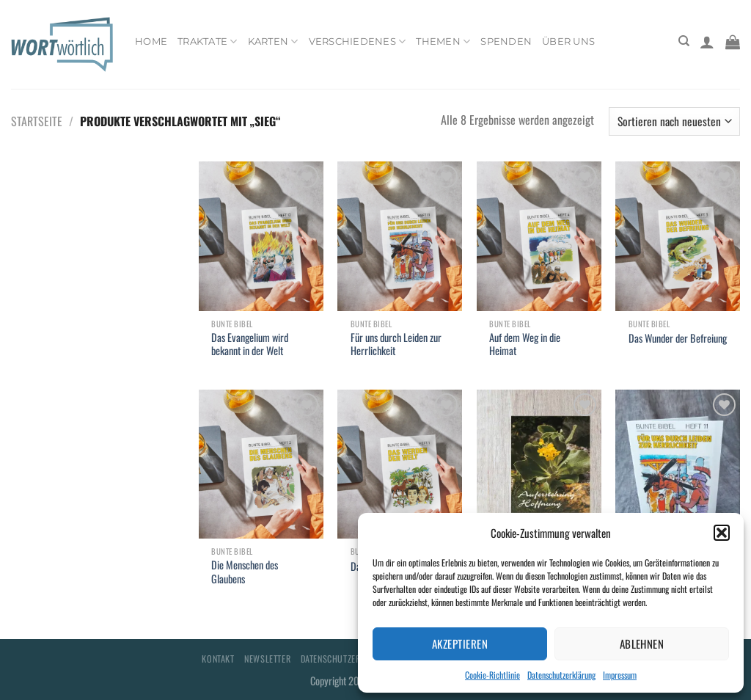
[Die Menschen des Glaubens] (261, 464)
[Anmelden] (707, 42)
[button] (722, 533)
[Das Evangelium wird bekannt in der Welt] (261, 236)
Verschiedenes (358, 41)
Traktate (208, 41)
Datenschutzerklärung (561, 675)
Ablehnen (642, 644)
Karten (273, 41)
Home (151, 41)
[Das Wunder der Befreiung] (678, 236)
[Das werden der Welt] (400, 464)
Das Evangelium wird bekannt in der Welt (250, 344)
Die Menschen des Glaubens (245, 572)
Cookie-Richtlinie (492, 675)
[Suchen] (684, 41)
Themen (443, 41)
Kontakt (218, 659)
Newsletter (267, 659)
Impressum (620, 675)
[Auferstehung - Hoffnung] (539, 464)
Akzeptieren (460, 644)
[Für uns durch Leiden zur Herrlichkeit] (400, 236)
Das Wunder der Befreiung (678, 339)
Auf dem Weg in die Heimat (525, 344)
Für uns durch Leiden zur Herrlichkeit (396, 344)
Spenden (506, 41)
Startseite (37, 121)
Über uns (568, 41)
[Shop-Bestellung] (674, 121)
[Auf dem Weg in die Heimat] (539, 236)
